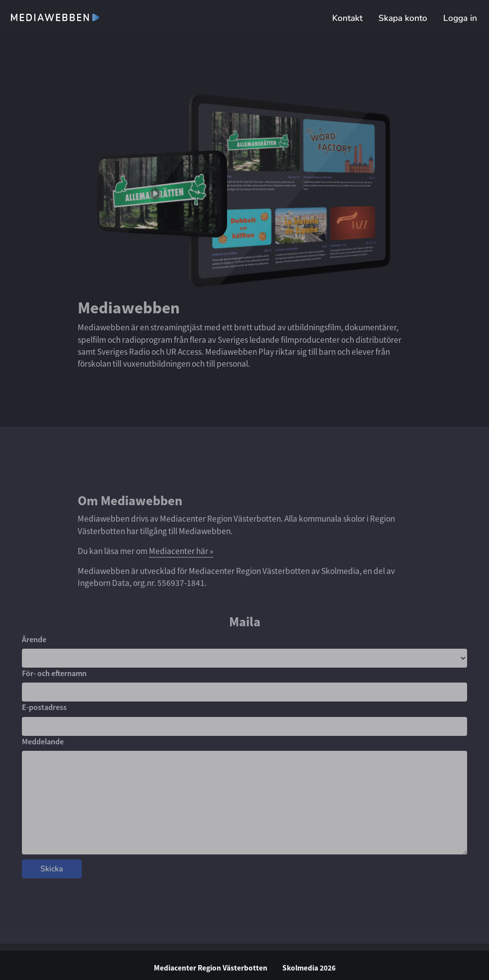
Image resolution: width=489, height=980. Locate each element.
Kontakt (347, 18)
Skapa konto (403, 18)
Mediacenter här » (181, 551)
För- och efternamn (54, 673)
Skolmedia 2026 (309, 968)
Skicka (52, 869)
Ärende (34, 639)
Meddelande (43, 741)
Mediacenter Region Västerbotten (211, 968)
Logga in (460, 18)
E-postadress (44, 707)
